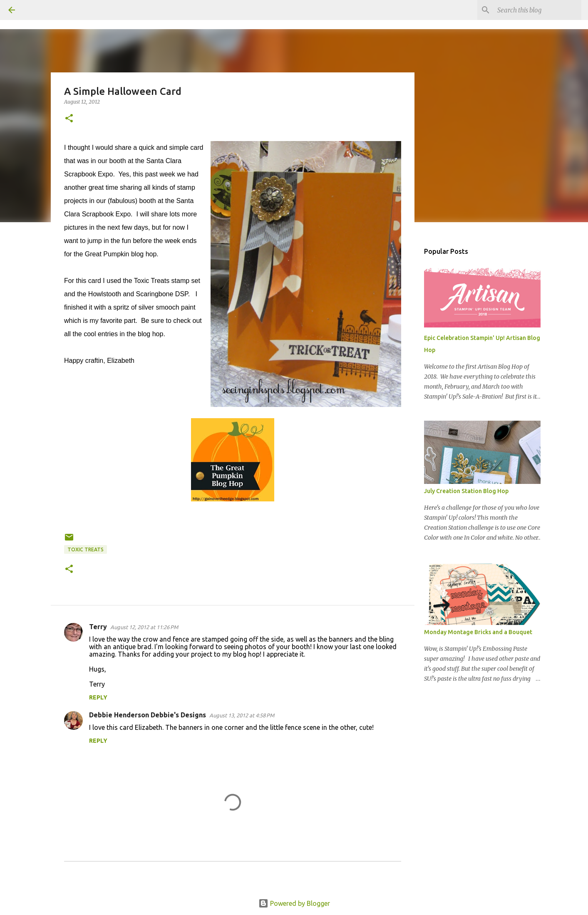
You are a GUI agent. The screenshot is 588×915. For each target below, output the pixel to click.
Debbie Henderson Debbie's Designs (148, 715)
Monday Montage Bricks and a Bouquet (478, 632)
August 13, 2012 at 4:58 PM (242, 715)
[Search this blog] (538, 10)
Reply (98, 697)
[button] (69, 119)
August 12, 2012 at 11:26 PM (144, 627)
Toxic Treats (86, 549)
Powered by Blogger (294, 903)
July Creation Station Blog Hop (466, 491)
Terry (98, 627)
